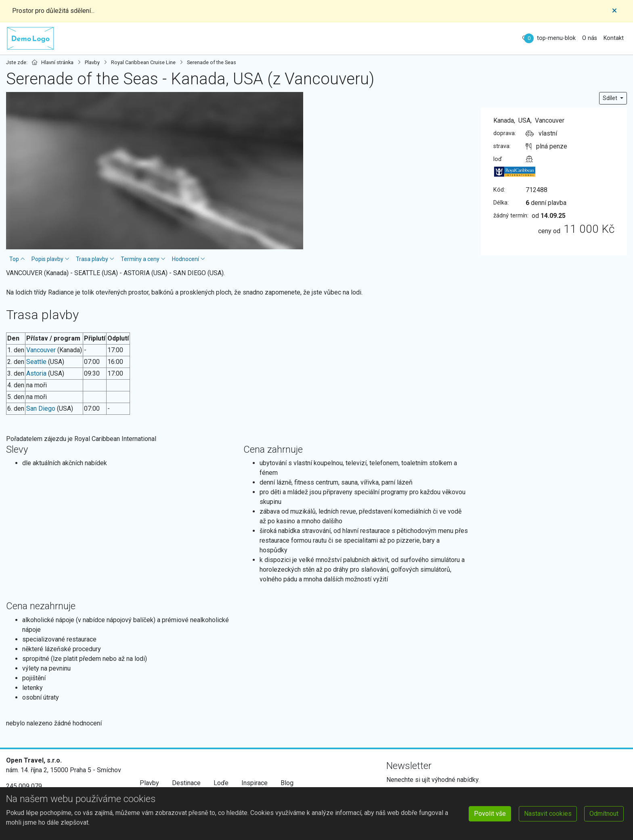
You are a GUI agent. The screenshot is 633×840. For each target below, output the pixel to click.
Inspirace (255, 783)
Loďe (221, 783)
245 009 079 (24, 786)
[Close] (614, 11)
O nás (590, 38)
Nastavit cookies (548, 814)
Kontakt (614, 38)
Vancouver (41, 350)
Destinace (186, 783)
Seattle (36, 362)
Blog (287, 783)
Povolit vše (490, 814)
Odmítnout (604, 814)
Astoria (36, 373)
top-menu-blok (556, 38)
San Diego (41, 409)
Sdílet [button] (611, 98)
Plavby (149, 783)
